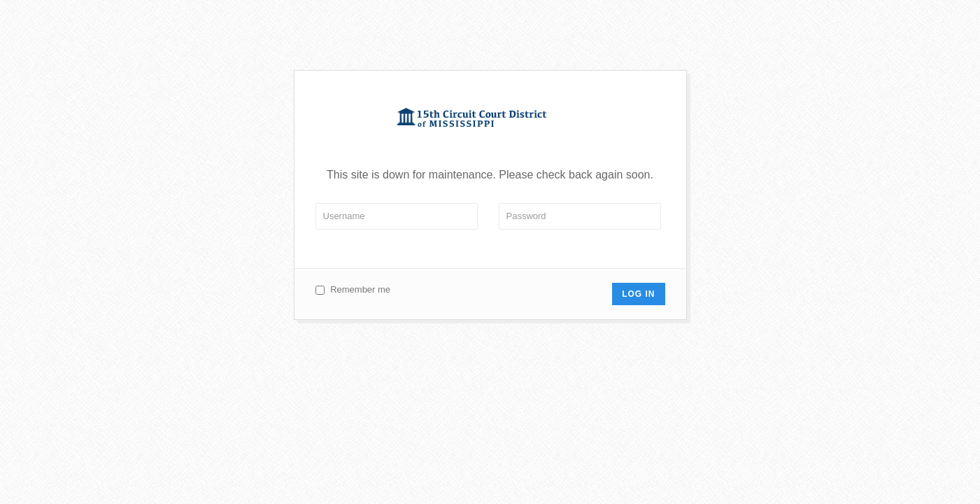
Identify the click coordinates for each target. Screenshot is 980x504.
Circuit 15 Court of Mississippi (490, 119)
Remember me (360, 289)
